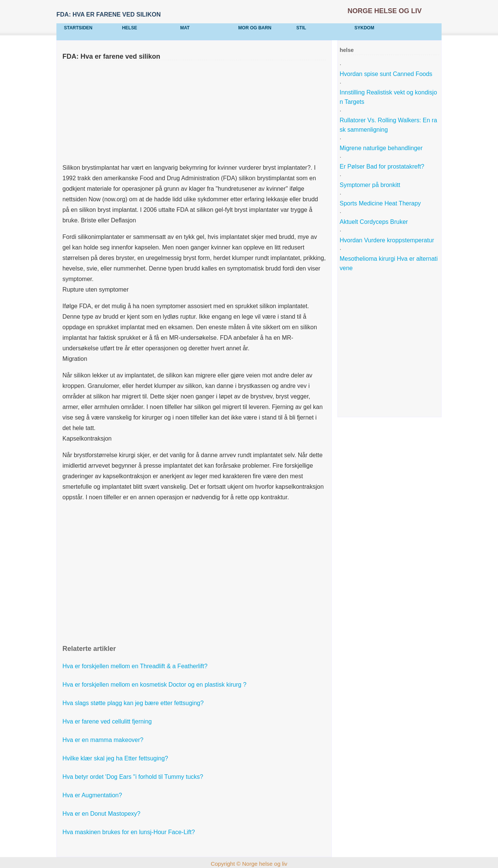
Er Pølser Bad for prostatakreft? (383, 166)
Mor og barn (255, 28)
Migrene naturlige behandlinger (382, 148)
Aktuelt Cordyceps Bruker (375, 222)
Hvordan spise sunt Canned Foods (387, 74)
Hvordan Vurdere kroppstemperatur (388, 240)
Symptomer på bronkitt (371, 185)
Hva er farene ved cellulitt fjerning (108, 721)
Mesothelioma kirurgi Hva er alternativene (389, 263)
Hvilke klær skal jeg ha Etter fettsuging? (116, 758)
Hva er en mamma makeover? (104, 740)
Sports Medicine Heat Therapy (381, 203)
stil (301, 28)
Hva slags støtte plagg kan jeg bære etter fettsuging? (134, 703)
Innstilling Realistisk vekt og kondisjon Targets (388, 97)
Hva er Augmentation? (93, 795)
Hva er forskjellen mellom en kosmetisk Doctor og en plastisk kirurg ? (155, 685)
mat (185, 28)
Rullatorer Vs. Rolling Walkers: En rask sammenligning (388, 125)
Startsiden (78, 28)
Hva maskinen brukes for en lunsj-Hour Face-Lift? (130, 832)
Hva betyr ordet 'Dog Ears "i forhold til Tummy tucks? (134, 777)
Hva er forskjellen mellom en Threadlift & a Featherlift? (136, 666)
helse (129, 28)
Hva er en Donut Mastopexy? (102, 814)
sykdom (364, 28)
